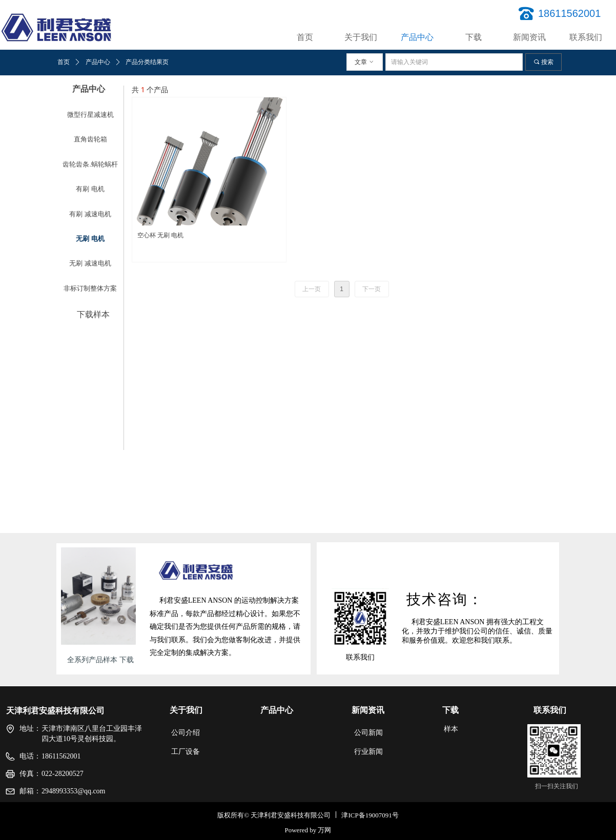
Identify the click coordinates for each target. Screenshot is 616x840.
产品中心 (98, 62)
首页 (64, 62)
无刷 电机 (90, 239)
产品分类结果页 (147, 62)
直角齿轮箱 (90, 139)
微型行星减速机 (90, 115)
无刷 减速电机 (90, 263)
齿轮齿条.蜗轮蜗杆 (90, 164)
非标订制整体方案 (90, 288)
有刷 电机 (90, 189)
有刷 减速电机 (90, 214)
